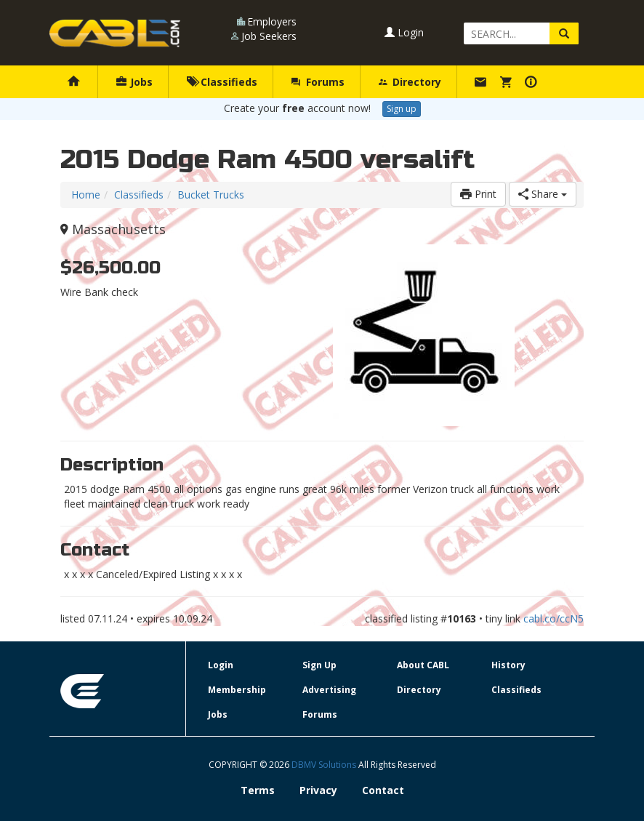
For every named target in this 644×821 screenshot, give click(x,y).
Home (86, 195)
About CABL (423, 665)
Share (543, 194)
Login (404, 32)
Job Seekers (269, 36)
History (508, 665)
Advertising (329, 690)
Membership (237, 690)
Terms (258, 790)
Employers (272, 21)
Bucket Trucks (211, 195)
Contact (383, 790)
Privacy (318, 790)
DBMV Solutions (325, 765)
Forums (318, 82)
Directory (410, 82)
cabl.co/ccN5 (554, 618)
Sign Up (319, 665)
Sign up (402, 109)
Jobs (134, 82)
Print (478, 194)
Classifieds (222, 82)
